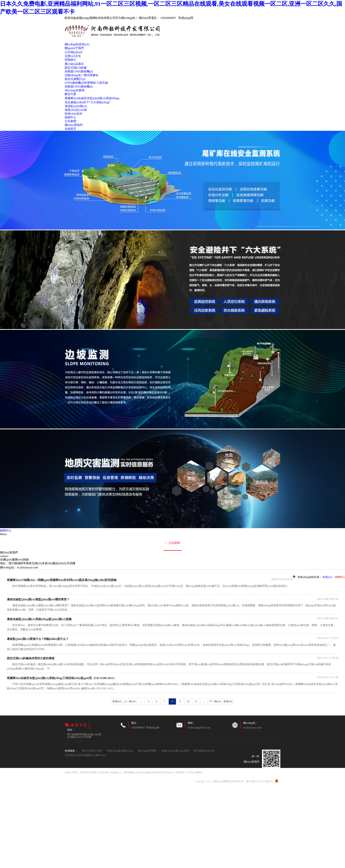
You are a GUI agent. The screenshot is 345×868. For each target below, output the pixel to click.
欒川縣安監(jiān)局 (204, 751)
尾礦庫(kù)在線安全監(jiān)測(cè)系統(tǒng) (92, 98)
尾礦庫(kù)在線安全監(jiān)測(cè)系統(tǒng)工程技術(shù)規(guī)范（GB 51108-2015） (61, 678)
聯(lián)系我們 (74, 125)
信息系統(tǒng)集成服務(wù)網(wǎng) (85, 755)
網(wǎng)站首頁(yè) (77, 44)
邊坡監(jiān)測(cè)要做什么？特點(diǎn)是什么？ (38, 639)
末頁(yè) (228, 701)
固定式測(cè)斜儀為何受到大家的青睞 (31, 658)
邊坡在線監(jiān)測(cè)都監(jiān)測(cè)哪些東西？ (38, 599)
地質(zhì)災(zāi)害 (76, 110)
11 (196, 701)
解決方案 (70, 94)
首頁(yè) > (328, 577)
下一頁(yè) (215, 701)
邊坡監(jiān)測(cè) (76, 106)
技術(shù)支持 (73, 114)
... (141, 701)
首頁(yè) (117, 701)
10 (188, 701)
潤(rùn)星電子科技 (92, 751)
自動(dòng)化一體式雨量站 (81, 75)
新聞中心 (70, 117)
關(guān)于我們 (74, 48)
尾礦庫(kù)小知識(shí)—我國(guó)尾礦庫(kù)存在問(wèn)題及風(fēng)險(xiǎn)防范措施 (62, 580)
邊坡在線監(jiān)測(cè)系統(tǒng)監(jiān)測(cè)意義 (39, 619)
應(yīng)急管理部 (147, 751)
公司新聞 (70, 121)
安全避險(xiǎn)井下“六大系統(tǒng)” (88, 102)
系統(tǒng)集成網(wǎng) (120, 751)
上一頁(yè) (130, 701)
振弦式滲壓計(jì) (75, 79)
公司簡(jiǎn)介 (74, 52)
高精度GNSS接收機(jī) (79, 71)
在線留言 (70, 129)
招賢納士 (70, 60)
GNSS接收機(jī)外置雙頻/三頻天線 (86, 83)
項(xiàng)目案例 (75, 90)
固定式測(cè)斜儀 (76, 68)
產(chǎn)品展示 (74, 64)
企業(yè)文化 (73, 56)
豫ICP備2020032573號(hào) (260, 781)
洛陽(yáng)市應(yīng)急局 (175, 751)
